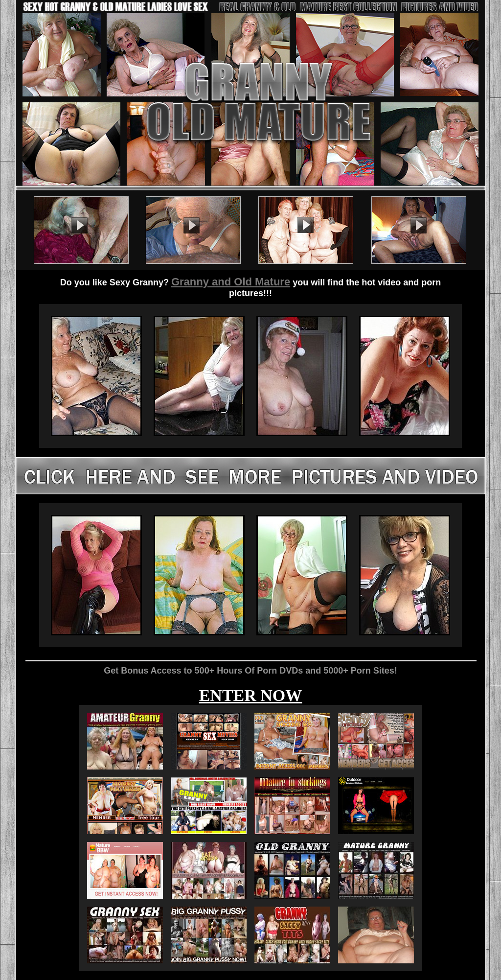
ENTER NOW (251, 695)
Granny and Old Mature (231, 282)
